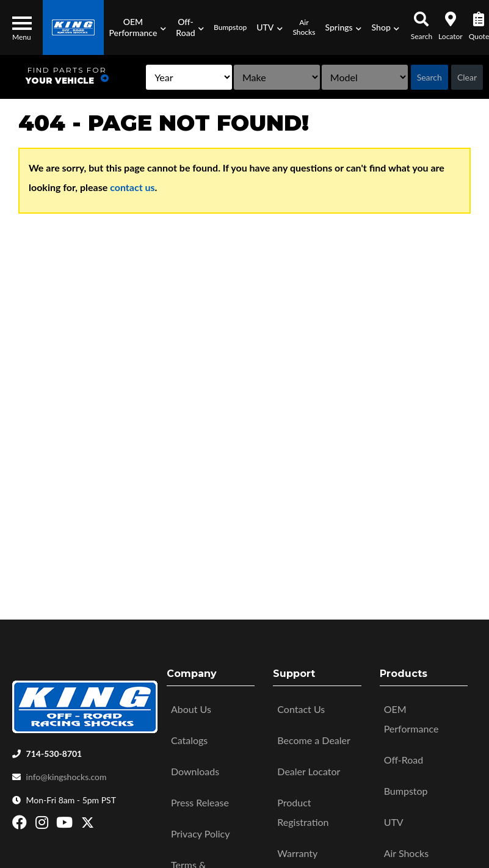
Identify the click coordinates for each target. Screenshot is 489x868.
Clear (467, 77)
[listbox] (155, 77)
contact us (132, 187)
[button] (137, 27)
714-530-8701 (54, 754)
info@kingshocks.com (67, 777)
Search (429, 77)
